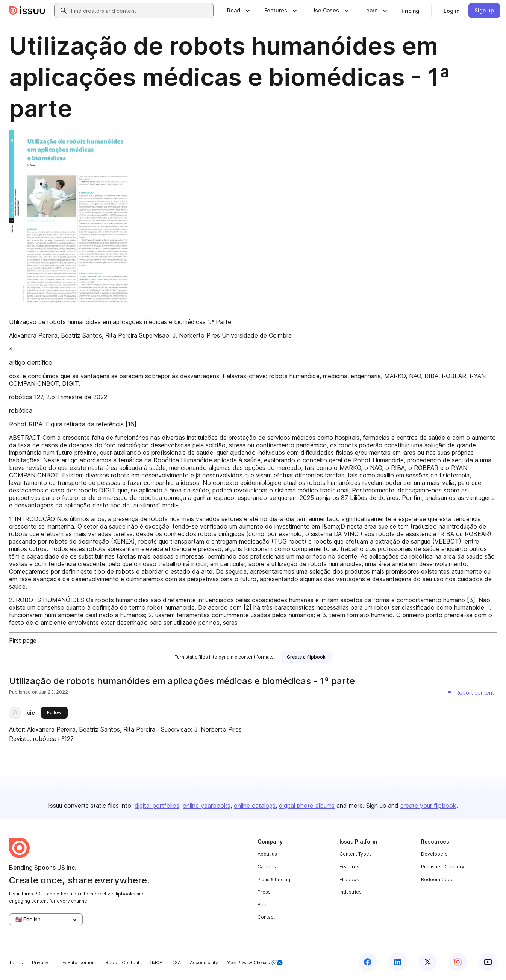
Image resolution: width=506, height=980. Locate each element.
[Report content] (470, 693)
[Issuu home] (27, 11)
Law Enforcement (77, 963)
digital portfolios (157, 806)
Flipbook (349, 879)
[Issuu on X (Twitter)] (428, 962)
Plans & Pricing (274, 879)
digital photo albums (307, 806)
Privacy (40, 963)
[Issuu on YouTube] (488, 962)
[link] (410, 11)
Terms (16, 963)
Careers (267, 867)
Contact (266, 917)
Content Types (356, 854)
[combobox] (141, 11)
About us (267, 854)
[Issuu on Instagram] (458, 962)
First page (23, 641)
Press (264, 892)
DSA (176, 963)
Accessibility (204, 963)
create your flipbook (428, 806)
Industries (351, 892)
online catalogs (255, 806)
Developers (434, 854)
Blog (263, 905)
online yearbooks (207, 806)
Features (349, 867)
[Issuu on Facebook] (368, 962)
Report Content (122, 963)
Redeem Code (437, 879)
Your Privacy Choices (255, 963)
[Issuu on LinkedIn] (398, 962)
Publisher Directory (443, 867)
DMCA (155, 963)
